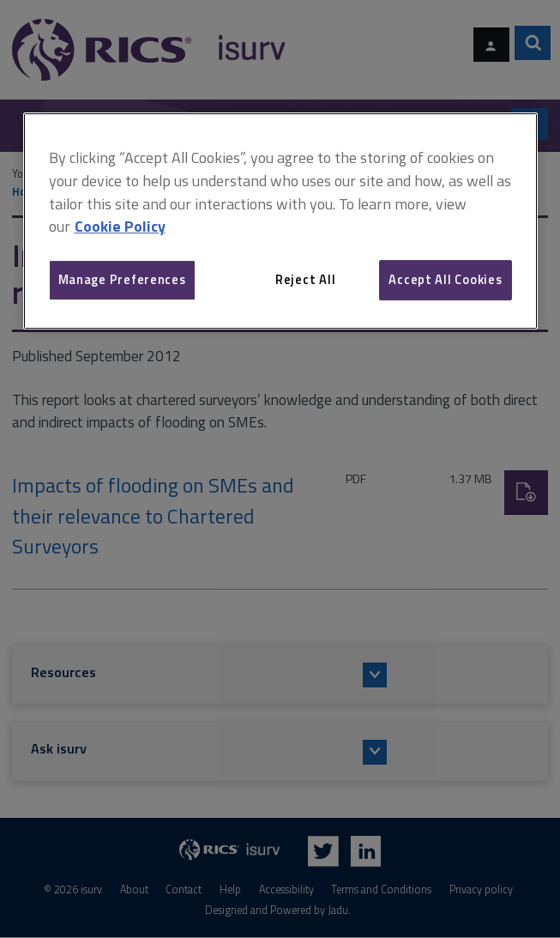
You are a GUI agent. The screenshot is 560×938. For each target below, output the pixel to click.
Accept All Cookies (445, 279)
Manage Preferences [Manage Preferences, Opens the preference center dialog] (122, 279)
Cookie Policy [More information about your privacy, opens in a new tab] (120, 227)
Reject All (305, 279)
